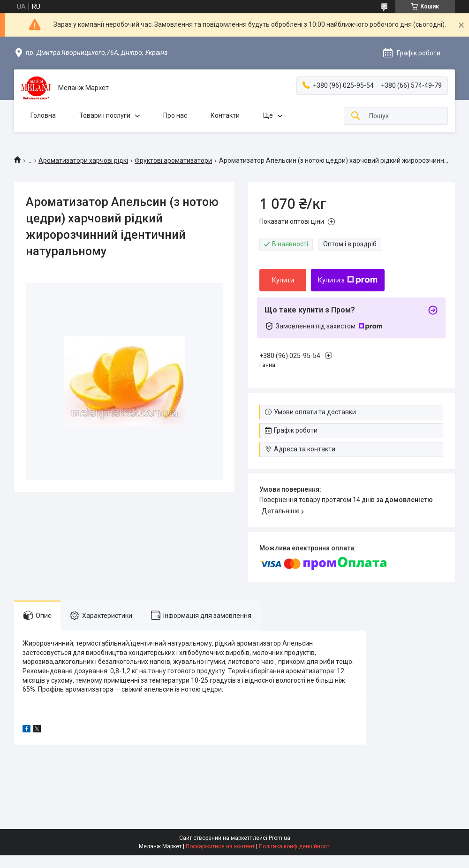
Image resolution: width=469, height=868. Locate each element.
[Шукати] (356, 116)
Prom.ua (280, 838)
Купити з (348, 280)
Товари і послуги (105, 115)
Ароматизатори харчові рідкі (83, 160)
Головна (43, 115)
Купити (283, 280)
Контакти (225, 115)
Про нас (175, 115)
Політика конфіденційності (295, 846)
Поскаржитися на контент (220, 846)
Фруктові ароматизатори (173, 160)
